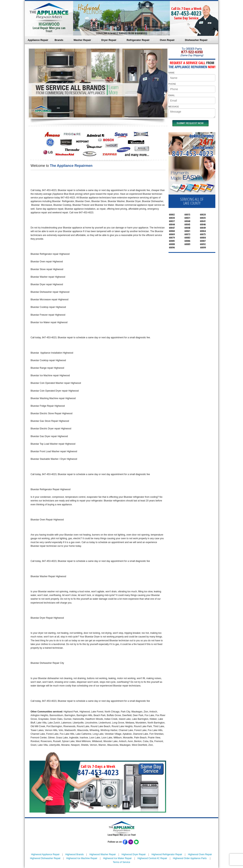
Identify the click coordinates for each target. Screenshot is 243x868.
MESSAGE (174, 107)
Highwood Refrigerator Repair (167, 854)
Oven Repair (167, 40)
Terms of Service (121, 862)
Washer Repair (82, 40)
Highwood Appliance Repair (45, 854)
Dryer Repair (109, 40)
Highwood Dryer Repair (134, 854)
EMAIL (172, 95)
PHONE (172, 84)
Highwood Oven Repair (200, 854)
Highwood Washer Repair (103, 854)
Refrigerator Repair (138, 40)
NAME (172, 73)
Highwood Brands (75, 854)
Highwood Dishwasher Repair (45, 858)
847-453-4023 (186, 13)
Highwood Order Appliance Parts (190, 858)
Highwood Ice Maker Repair (117, 858)
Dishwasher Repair (196, 40)
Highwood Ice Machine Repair (82, 858)
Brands (59, 40)
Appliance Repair (38, 40)
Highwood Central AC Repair (152, 858)
